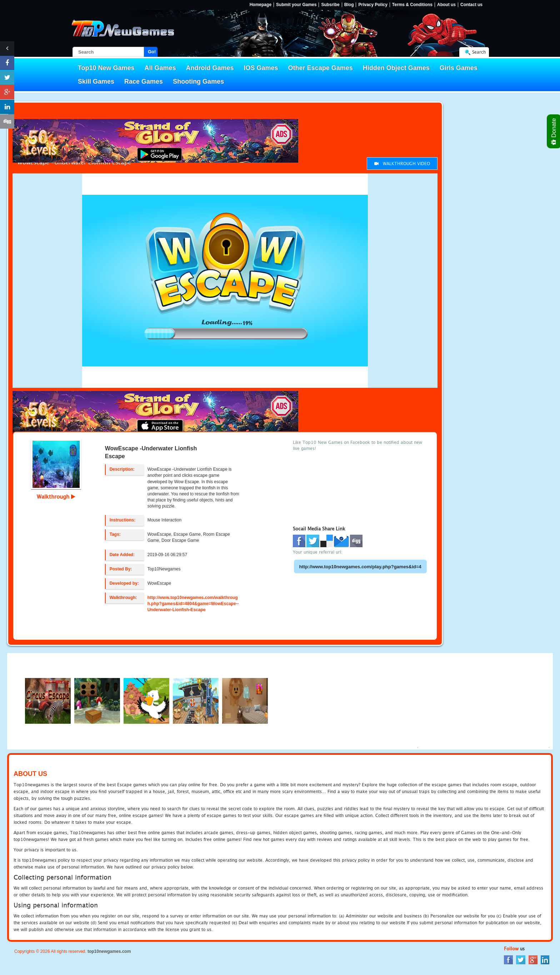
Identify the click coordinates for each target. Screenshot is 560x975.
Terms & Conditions (412, 5)
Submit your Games (296, 5)
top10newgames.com (109, 951)
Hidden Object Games (396, 68)
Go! (152, 52)
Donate (554, 131)
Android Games (210, 68)
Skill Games (96, 81)
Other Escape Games (321, 68)
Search (479, 52)
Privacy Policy (373, 5)
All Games (160, 68)
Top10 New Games (106, 68)
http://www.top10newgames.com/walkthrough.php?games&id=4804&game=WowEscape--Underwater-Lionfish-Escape (193, 604)
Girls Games (459, 68)
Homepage (261, 5)
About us (446, 5)
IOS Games (261, 68)
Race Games (144, 81)
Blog (349, 5)
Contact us (471, 5)
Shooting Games (198, 81)
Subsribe (330, 5)
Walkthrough (56, 496)
